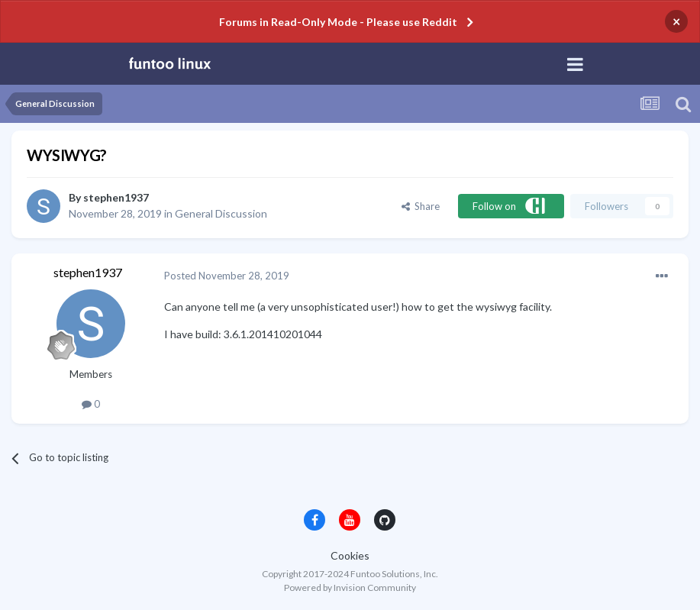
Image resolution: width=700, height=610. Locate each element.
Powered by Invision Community (350, 587)
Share (421, 206)
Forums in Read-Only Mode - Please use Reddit (338, 22)
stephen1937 (116, 197)
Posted (227, 276)
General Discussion (221, 213)
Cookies (350, 555)
